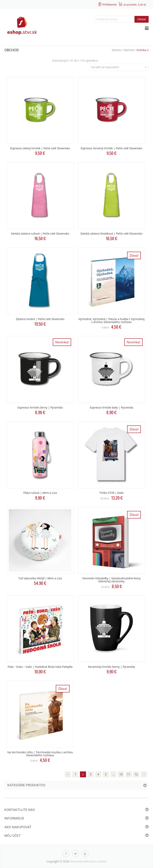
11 (129, 774)
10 (121, 774)
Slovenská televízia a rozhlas (88, 861)
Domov (116, 50)
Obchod (129, 50)
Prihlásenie (109, 4)
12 (136, 774)
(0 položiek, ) (135, 5)
